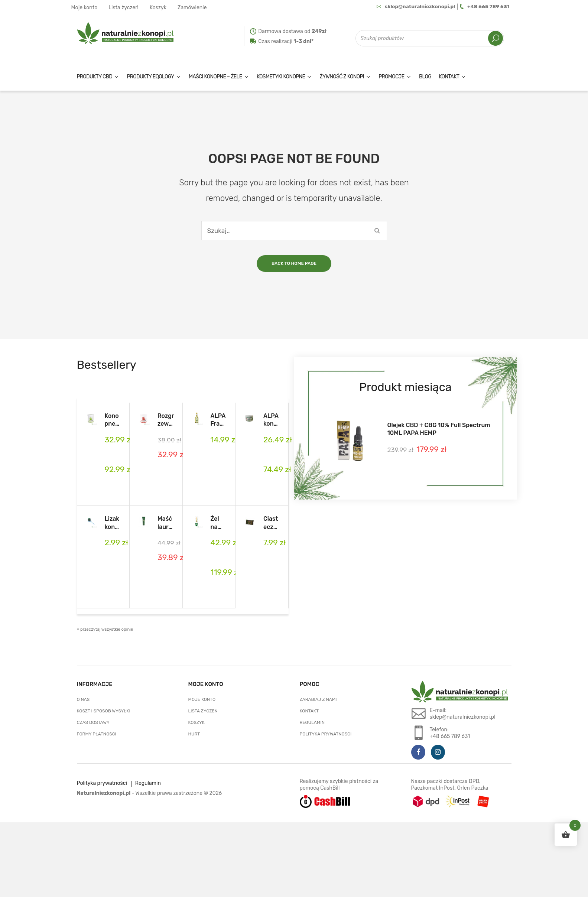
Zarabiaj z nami (318, 699)
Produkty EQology (150, 77)
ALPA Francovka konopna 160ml (219, 420)
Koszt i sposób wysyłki (104, 711)
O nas (83, 699)
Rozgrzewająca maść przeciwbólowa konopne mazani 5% (166, 420)
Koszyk (158, 7)
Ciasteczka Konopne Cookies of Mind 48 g (272, 523)
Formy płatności (97, 734)
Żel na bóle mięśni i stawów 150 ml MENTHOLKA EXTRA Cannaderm (219, 523)
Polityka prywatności (326, 734)
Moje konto (85, 7)
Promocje (391, 77)
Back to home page (294, 263)
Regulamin (312, 722)
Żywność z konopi (342, 77)
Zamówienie (192, 7)
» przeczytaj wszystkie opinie (105, 629)
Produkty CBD (95, 77)
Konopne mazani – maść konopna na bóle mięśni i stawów (112, 420)
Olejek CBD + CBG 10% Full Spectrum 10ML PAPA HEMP (439, 429)
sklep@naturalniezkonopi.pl (415, 7)
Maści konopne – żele (215, 77)
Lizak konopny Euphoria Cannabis (112, 523)
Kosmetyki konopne (281, 77)
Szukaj (496, 38)
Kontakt (449, 77)
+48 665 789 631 (485, 7)
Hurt (194, 734)
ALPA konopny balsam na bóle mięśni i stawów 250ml (272, 420)
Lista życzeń (124, 7)
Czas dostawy (93, 722)
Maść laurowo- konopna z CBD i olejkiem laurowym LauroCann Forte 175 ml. (166, 523)
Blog (425, 77)
